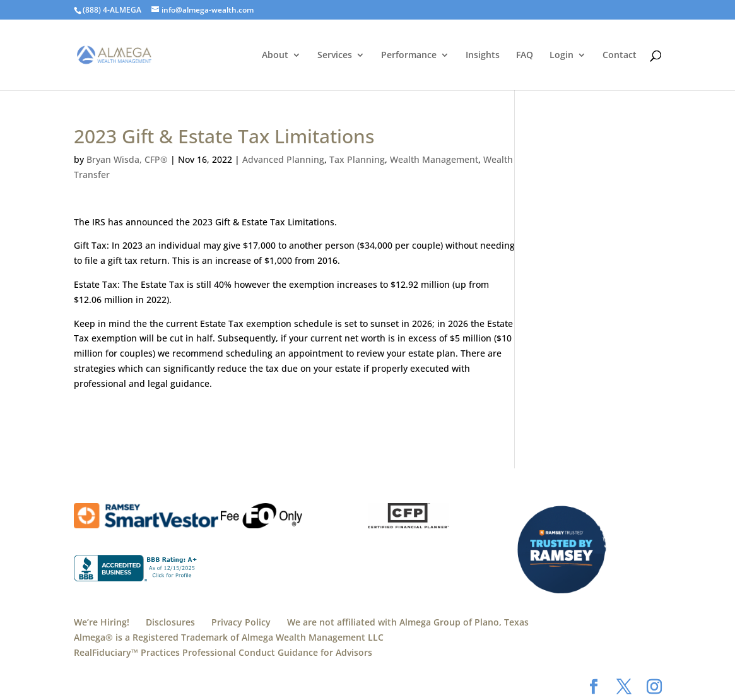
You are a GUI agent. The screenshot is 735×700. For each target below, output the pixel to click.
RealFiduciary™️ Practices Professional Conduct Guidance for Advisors (223, 652)
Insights (483, 56)
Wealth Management (434, 159)
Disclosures (170, 622)
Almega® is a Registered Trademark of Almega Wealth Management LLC (229, 637)
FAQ (525, 56)
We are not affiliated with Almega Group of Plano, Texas (408, 622)
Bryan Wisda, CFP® (127, 159)
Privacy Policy (241, 622)
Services (335, 56)
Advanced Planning (283, 159)
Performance (409, 56)
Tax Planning (357, 159)
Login (562, 56)
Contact (620, 56)
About (275, 56)
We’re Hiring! (102, 622)
